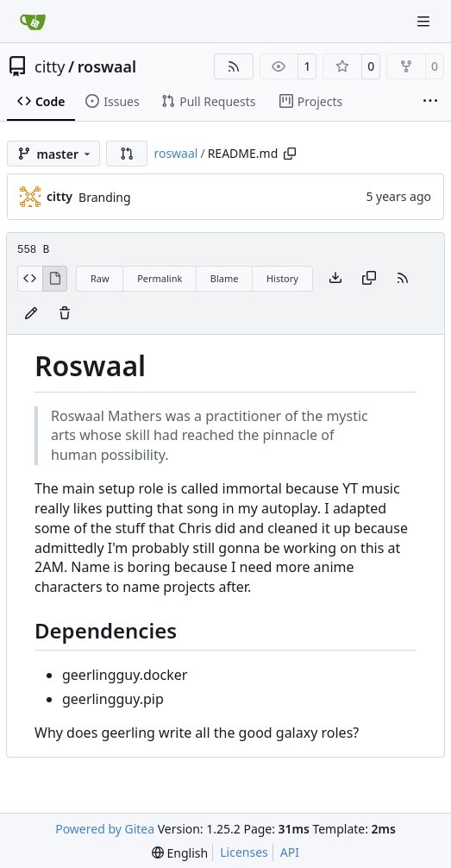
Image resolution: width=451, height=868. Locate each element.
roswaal (107, 66)
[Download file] (335, 279)
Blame (225, 278)
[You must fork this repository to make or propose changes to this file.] (31, 314)
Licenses (244, 852)
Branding (105, 197)
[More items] (430, 102)
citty (50, 66)
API (290, 852)
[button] (127, 154)
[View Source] (30, 279)
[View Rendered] (55, 279)
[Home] (33, 22)
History (282, 278)
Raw (100, 278)
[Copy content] (369, 279)
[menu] (180, 853)
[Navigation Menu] (425, 21)
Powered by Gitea (105, 829)
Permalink (160, 278)
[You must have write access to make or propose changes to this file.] (65, 314)
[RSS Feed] (234, 66)
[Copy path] (290, 154)
